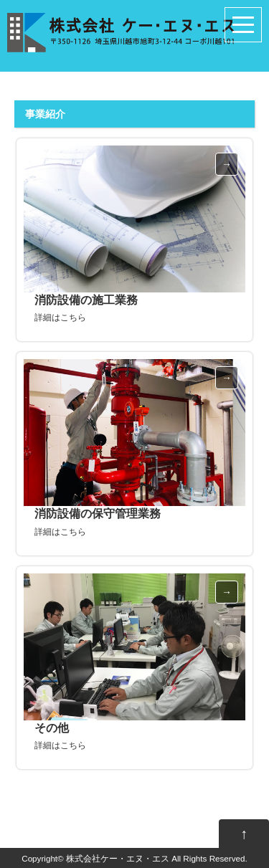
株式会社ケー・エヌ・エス (118, 858)
